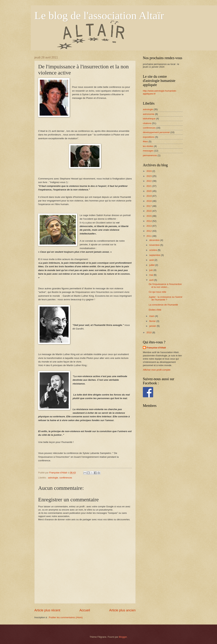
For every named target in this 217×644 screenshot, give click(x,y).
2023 (149, 176)
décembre (155, 240)
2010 (149, 332)
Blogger (123, 637)
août (152, 260)
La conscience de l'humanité (163, 305)
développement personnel (156, 132)
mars (152, 316)
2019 (149, 196)
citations (147, 123)
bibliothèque (149, 119)
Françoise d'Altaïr (156, 348)
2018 (149, 201)
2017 (149, 206)
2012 (149, 231)
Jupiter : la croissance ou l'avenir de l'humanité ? (165, 298)
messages (148, 151)
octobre (153, 250)
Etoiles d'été (155, 310)
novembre (155, 245)
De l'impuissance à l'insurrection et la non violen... (165, 285)
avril (152, 280)
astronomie (149, 114)
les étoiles (148, 146)
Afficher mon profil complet (157, 370)
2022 (149, 181)
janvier (153, 326)
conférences (66, 478)
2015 (149, 216)
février (153, 321)
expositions (149, 137)
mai (151, 275)
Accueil (85, 610)
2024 (149, 171)
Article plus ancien (122, 610)
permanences (150, 155)
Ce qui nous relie (157, 292)
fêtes (145, 141)
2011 (149, 236)
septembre (155, 255)
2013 (149, 226)
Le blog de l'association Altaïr (99, 16)
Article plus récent (47, 610)
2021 (149, 186)
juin (151, 270)
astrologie (53, 478)
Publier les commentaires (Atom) (66, 617)
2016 (149, 211)
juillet (152, 265)
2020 (149, 191)
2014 (149, 221)
